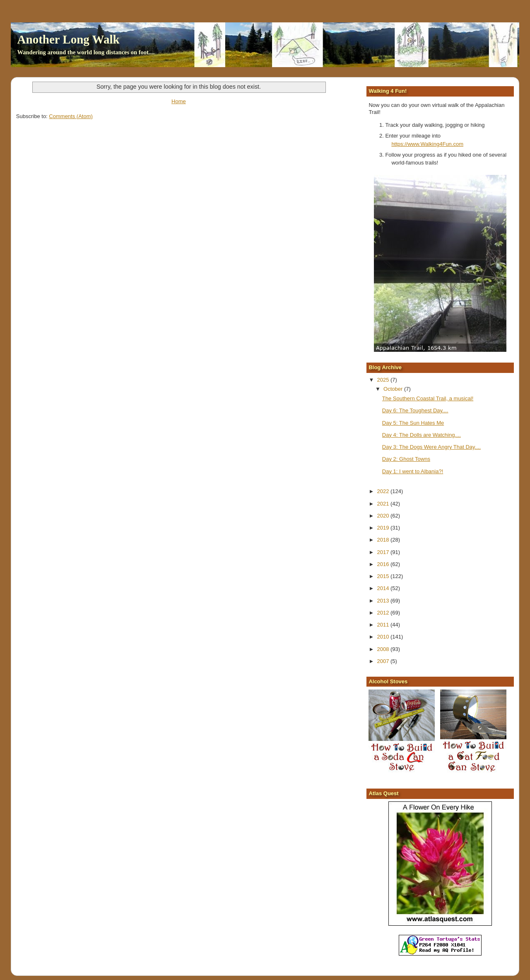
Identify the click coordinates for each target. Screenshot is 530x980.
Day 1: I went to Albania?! (413, 471)
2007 (384, 661)
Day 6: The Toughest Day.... (415, 410)
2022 (384, 491)
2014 (384, 588)
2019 (384, 528)
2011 (384, 625)
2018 (384, 540)
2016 (384, 564)
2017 (384, 552)
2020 (384, 516)
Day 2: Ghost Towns (406, 459)
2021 (384, 504)
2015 (384, 576)
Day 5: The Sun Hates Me (413, 423)
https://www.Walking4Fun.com (427, 144)
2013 (384, 601)
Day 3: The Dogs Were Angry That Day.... (431, 447)
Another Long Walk (69, 39)
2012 (384, 613)
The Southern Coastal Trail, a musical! (428, 398)
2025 (384, 380)
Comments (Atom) (71, 116)
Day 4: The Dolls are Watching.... (422, 435)
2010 (384, 637)
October (394, 389)
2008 (384, 649)
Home (179, 101)
